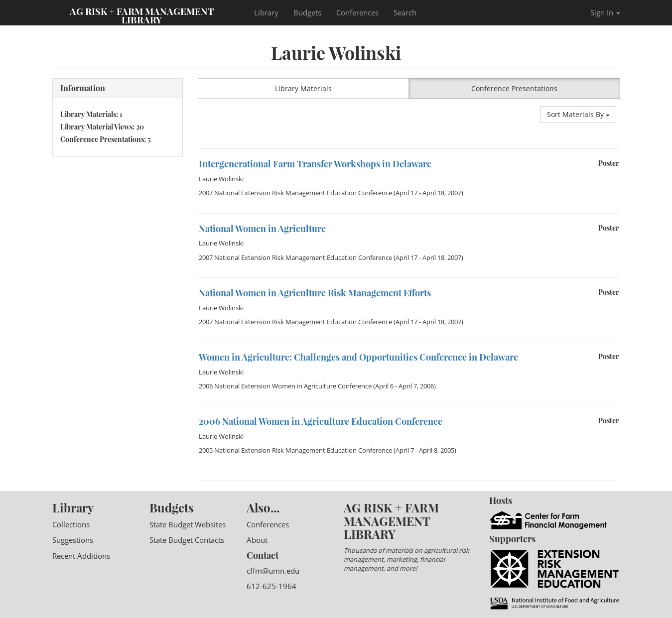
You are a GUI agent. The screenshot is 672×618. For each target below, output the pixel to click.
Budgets (307, 12)
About (257, 540)
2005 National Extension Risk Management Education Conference (295, 450)
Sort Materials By (578, 114)
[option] (409, 149)
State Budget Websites (188, 524)
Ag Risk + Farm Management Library (142, 15)
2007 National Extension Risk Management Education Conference (295, 193)
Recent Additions (81, 556)
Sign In (605, 12)
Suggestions (73, 540)
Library (266, 12)
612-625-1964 (271, 586)
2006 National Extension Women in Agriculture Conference (285, 386)
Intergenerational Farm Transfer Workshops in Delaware (315, 164)
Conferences (357, 12)
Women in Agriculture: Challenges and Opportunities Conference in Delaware (358, 357)
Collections (71, 524)
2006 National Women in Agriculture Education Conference (321, 421)
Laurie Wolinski (221, 179)
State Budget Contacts (187, 540)
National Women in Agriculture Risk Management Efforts (315, 293)
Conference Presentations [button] (514, 88)
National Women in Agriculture (262, 229)
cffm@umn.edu (273, 571)
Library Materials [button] (303, 88)
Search (405, 12)
